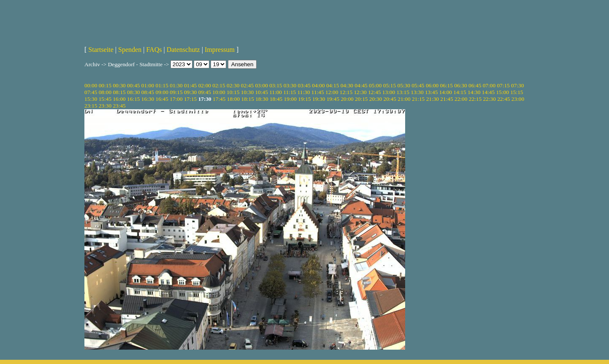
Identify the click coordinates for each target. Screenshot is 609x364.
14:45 (488, 92)
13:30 (417, 92)
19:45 (333, 99)
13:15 (403, 92)
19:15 (304, 99)
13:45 (431, 92)
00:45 (133, 85)
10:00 (219, 92)
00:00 (91, 85)
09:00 (162, 92)
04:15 (333, 85)
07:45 (91, 92)
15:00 (502, 92)
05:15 (390, 85)
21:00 (404, 99)
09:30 (190, 92)
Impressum (220, 50)
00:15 (105, 85)
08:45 (148, 92)
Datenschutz (183, 50)
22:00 (461, 99)
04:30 (347, 85)
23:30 (105, 106)
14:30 (474, 92)
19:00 (290, 99)
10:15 (233, 92)
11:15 (290, 92)
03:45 (304, 85)
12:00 (332, 92)
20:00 (347, 99)
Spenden (130, 50)
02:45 (247, 85)
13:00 (389, 92)
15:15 (517, 92)
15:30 (91, 99)
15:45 (105, 99)
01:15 (162, 85)
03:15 (276, 85)
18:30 (262, 99)
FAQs (154, 50)
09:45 (205, 92)
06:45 (475, 85)
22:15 (475, 99)
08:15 (119, 92)
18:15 (247, 99)
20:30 (376, 99)
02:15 (219, 85)
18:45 (276, 99)
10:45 (261, 92)
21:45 (447, 99)
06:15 (447, 85)
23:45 (119, 106)
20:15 (361, 99)
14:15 (460, 92)
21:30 (433, 99)
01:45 (190, 85)
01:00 (148, 85)
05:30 (403, 85)
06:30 (460, 85)
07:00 (489, 85)
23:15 (91, 106)
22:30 (489, 99)
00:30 (119, 85)
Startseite (101, 50)
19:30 (319, 99)
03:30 (290, 85)
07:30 (517, 85)
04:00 (318, 85)
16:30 (148, 99)
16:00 (119, 99)
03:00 (261, 85)
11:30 (304, 92)
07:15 (503, 85)
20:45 (390, 99)
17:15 (190, 99)
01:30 (176, 85)
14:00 (446, 92)
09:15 (176, 92)
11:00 (276, 92)
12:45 (374, 92)
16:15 (133, 99)
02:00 (205, 85)
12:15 (346, 92)
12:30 (360, 92)
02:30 (233, 85)
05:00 (375, 85)
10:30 (247, 92)
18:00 (233, 99)
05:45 (418, 85)
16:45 (162, 99)
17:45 (219, 99)
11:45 (318, 92)
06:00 (432, 85)
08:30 (133, 92)
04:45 (361, 85)
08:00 (105, 92)
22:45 (503, 99)
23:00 (518, 99)
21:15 (418, 99)
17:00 (176, 99)
